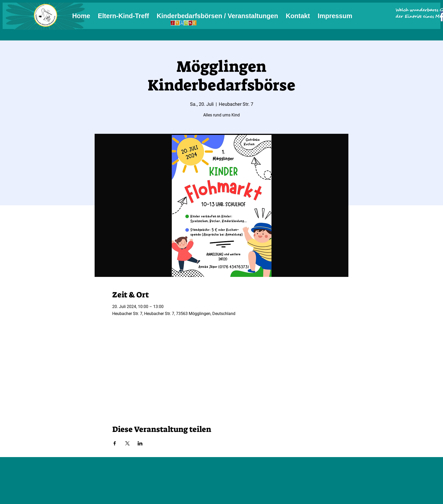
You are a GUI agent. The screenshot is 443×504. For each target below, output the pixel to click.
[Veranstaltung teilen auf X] (127, 443)
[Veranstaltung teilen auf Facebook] (115, 443)
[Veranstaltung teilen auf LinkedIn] (140, 443)
